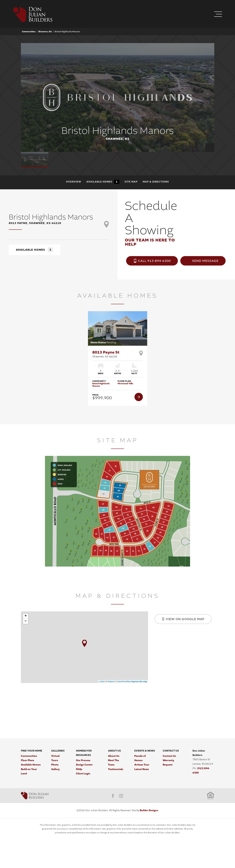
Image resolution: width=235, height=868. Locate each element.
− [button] (26, 621)
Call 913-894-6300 (154, 261)
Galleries (58, 751)
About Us (114, 751)
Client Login (83, 774)
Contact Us (171, 751)
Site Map (131, 182)
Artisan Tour (142, 765)
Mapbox (111, 681)
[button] (197, 15)
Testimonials (116, 769)
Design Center (84, 765)
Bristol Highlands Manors (101, 385)
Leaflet (101, 681)
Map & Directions (156, 182)
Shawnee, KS (45, 32)
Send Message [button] (205, 261)
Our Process (83, 760)
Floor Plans (28, 760)
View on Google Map (183, 619)
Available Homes (103, 182)
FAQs (79, 769)
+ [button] (26, 616)
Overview (74, 182)
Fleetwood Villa (125, 384)
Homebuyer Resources (84, 753)
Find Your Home (32, 751)
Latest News (142, 769)
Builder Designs (149, 810)
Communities (29, 32)
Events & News (145, 751)
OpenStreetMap (124, 681)
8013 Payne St (106, 354)
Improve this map (139, 681)
